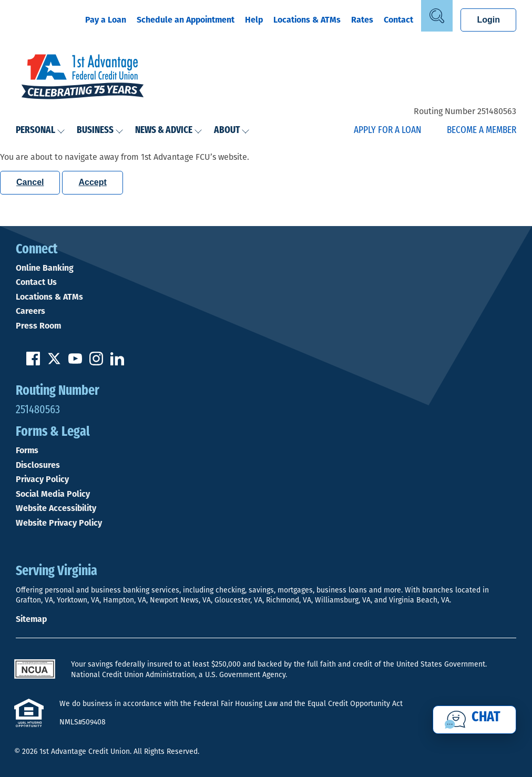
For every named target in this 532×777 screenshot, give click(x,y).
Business (100, 131)
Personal (40, 131)
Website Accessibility (56, 508)
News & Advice (169, 131)
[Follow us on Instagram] (96, 362)
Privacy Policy (42, 479)
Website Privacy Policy (59, 523)
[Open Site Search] (437, 16)
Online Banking (45, 268)
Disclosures (38, 465)
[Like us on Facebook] (33, 362)
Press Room (38, 326)
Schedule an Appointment (186, 20)
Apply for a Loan (387, 131)
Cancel (30, 182)
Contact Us (36, 282)
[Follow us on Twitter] (54, 362)
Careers (30, 311)
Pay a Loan (106, 20)
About (232, 131)
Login (488, 20)
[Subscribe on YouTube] (75, 362)
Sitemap (31, 619)
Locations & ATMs (307, 20)
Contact (398, 20)
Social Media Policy (53, 494)
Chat (486, 718)
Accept (92, 182)
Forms (27, 451)
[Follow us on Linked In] (117, 362)
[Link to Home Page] (83, 78)
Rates (362, 20)
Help (254, 20)
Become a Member (482, 131)
